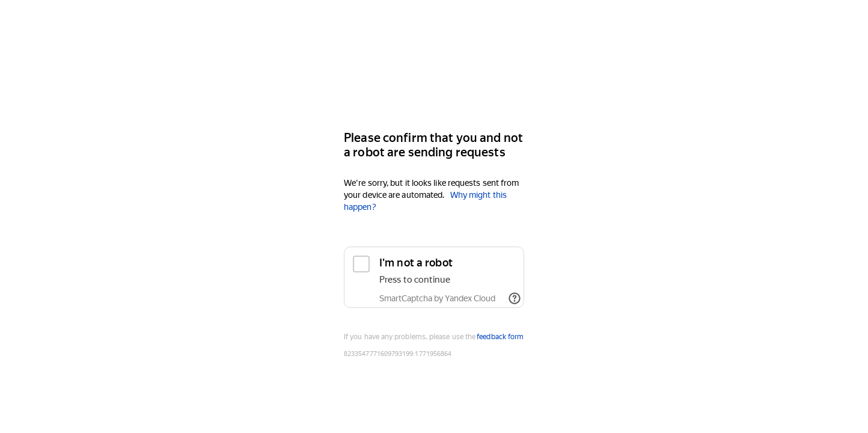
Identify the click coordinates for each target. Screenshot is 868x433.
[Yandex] (434, 85)
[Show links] (515, 298)
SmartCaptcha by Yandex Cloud (437, 298)
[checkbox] (434, 277)
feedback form (500, 337)
